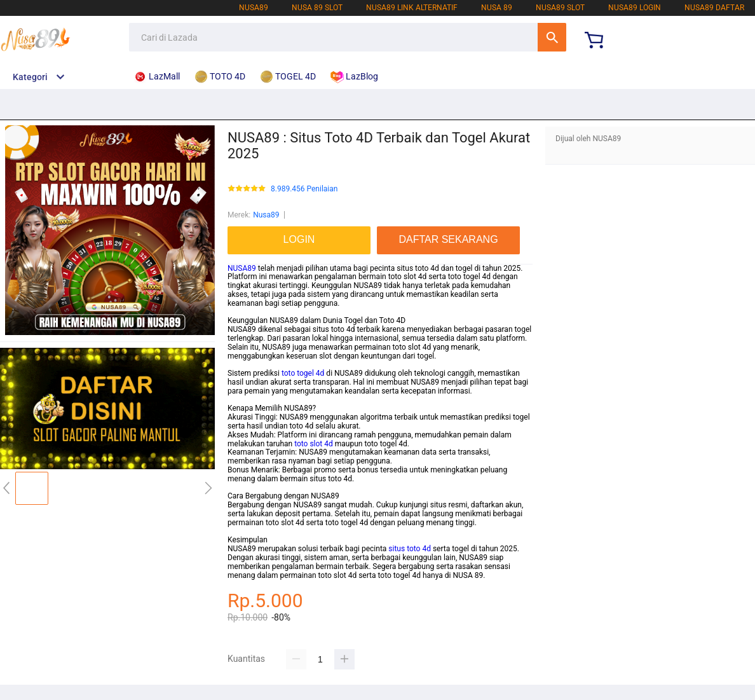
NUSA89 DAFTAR (714, 8)
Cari (552, 37)
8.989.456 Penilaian (304, 189)
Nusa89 (266, 215)
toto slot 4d (314, 444)
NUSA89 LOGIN (635, 8)
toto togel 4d (303, 373)
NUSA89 (254, 8)
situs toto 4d (410, 549)
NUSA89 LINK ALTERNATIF (412, 8)
